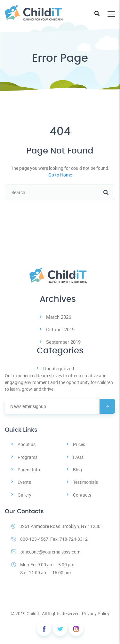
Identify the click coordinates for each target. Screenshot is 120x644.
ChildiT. (34, 613)
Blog (77, 470)
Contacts (82, 495)
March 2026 (59, 317)
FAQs (78, 457)
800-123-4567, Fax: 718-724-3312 (49, 539)
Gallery (24, 495)
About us (27, 444)
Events (24, 482)
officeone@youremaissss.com (46, 552)
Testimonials (85, 482)
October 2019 (60, 329)
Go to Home (60, 175)
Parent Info (29, 470)
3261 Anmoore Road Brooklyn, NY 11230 (56, 526)
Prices (79, 444)
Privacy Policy (96, 613)
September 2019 (63, 342)
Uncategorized (59, 368)
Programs (28, 457)
